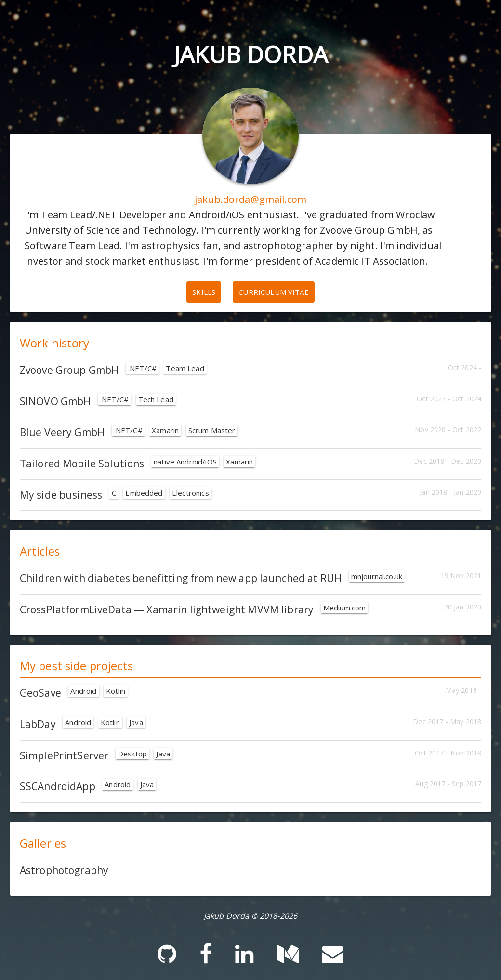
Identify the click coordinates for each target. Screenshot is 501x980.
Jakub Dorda (250, 54)
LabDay (83, 724)
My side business (116, 495)
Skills (204, 292)
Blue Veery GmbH (129, 432)
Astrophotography (64, 870)
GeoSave (74, 693)
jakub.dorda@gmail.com (250, 199)
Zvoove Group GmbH (113, 370)
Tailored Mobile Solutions (138, 464)
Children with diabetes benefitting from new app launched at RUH (212, 578)
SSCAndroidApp (88, 786)
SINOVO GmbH (98, 401)
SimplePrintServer (96, 755)
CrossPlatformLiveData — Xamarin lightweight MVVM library (194, 609)
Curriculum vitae (273, 292)
